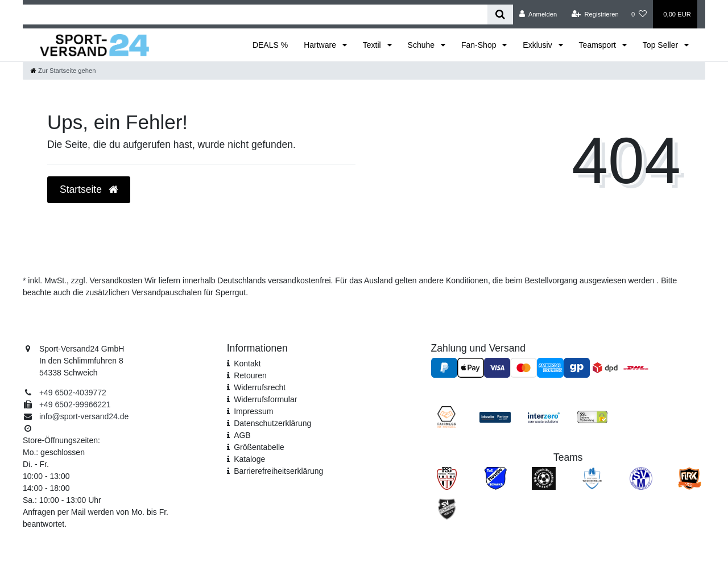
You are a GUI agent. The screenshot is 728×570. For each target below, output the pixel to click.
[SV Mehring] (641, 478)
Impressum (253, 411)
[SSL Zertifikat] (592, 416)
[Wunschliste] (639, 14)
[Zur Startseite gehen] (63, 71)
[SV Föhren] (447, 509)
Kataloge (249, 459)
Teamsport (599, 45)
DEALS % (270, 45)
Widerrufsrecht (260, 387)
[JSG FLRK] (690, 478)
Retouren (250, 375)
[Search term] (255, 15)
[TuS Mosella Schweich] (495, 478)
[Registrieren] (595, 14)
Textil (373, 45)
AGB (242, 435)
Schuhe (422, 45)
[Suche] (500, 15)
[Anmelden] (538, 14)
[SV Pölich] (544, 478)
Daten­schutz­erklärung (272, 423)
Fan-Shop (480, 45)
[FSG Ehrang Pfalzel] (447, 478)
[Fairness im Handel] (446, 416)
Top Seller (661, 45)
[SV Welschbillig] (592, 478)
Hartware (321, 45)
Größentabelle (259, 447)
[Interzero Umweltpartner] (543, 416)
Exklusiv (538, 45)
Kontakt (247, 364)
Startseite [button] (89, 189)
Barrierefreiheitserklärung (278, 471)
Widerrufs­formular (265, 399)
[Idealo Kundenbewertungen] (495, 416)
